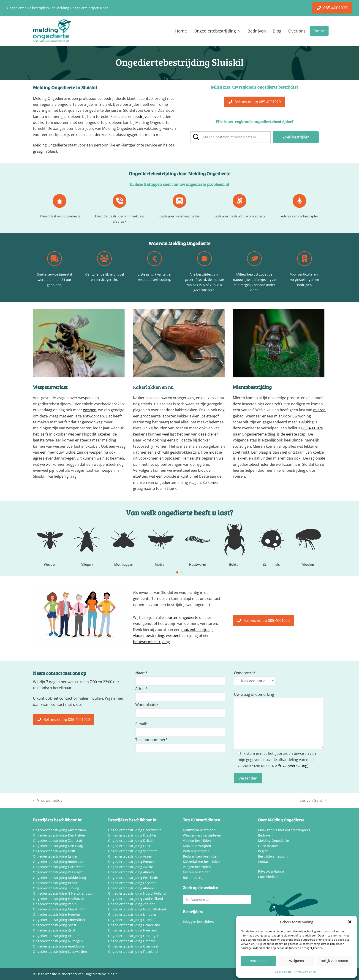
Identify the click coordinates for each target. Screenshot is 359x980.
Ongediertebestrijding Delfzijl (131, 841)
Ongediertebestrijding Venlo (55, 904)
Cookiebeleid (283, 972)
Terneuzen (161, 598)
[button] (350, 922)
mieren (319, 410)
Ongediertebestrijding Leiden (56, 856)
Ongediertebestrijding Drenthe (132, 941)
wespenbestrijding (182, 636)
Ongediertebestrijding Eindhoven (59, 899)
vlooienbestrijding (149, 636)
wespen (90, 410)
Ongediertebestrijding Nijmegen (58, 941)
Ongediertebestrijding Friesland (133, 930)
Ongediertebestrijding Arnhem (57, 936)
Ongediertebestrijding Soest (55, 925)
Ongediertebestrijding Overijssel (133, 946)
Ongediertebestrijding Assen (130, 856)
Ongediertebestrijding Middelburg (60, 878)
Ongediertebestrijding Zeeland (132, 904)
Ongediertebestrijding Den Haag (58, 846)
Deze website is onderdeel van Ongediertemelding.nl (78, 974)
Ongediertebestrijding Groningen (134, 936)
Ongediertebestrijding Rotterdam (59, 862)
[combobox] (236, 137)
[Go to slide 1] (177, 572)
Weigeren (296, 961)
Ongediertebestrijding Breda (55, 883)
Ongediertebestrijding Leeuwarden (60, 952)
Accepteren (259, 961)
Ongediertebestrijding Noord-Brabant (137, 909)
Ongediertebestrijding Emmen (131, 862)
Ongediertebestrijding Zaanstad (58, 841)
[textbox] (230, 137)
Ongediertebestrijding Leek (129, 846)
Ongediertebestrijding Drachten (133, 835)
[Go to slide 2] (182, 572)
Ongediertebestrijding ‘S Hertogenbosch (64, 893)
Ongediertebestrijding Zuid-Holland (136, 899)
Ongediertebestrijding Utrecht (131, 920)
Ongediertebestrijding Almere (131, 888)
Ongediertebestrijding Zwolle (131, 867)
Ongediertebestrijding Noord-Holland (137, 893)
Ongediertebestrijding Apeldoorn (58, 946)
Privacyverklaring (305, 972)
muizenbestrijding (197, 630)
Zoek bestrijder (296, 137)
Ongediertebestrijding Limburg (132, 914)
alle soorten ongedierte (178, 617)
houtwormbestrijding (151, 642)
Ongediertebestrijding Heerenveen (135, 830)
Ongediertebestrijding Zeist (54, 930)
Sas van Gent (313, 801)
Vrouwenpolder (49, 801)
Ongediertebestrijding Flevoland (133, 952)
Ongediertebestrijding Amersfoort (59, 920)
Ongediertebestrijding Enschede (133, 878)
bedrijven (143, 116)
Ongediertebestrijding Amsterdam (59, 830)
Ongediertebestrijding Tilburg (56, 888)
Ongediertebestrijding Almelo (131, 872)
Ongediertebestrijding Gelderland (134, 925)
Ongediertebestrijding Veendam (133, 851)
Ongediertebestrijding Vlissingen (58, 872)
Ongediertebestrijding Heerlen (57, 914)
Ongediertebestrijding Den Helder (59, 835)
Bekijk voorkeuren (334, 961)
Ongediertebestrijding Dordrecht (58, 867)
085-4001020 (312, 428)
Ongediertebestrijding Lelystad (132, 883)
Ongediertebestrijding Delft (54, 851)
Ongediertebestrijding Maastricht (59, 909)
